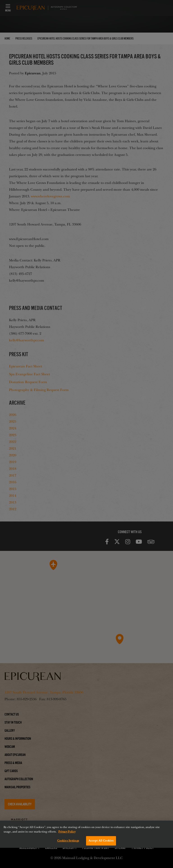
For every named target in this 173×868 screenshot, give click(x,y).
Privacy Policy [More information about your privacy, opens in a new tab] (67, 832)
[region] (86, 834)
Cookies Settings (68, 841)
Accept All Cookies (101, 841)
